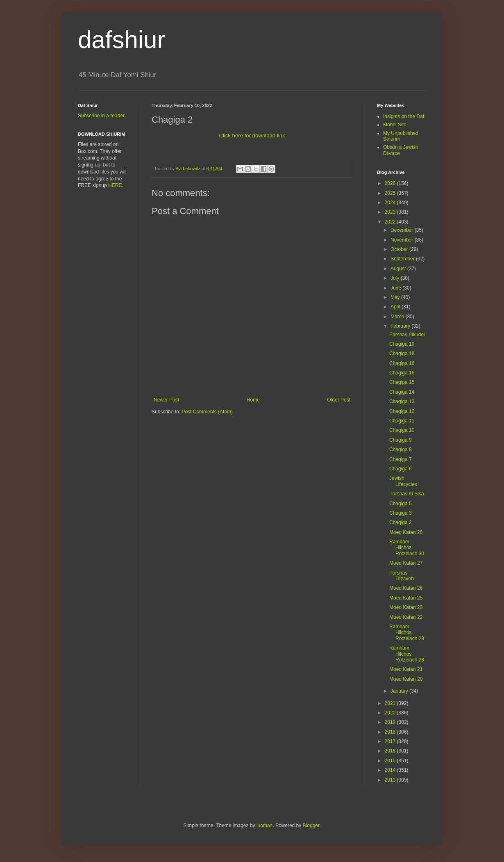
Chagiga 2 (401, 522)
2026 (391, 183)
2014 (391, 770)
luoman (264, 826)
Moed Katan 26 (406, 588)
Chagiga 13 (402, 401)
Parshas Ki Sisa (407, 494)
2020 (391, 713)
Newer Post (166, 400)
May (396, 297)
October (400, 249)
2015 (391, 761)
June (396, 288)
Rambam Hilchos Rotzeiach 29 (407, 633)
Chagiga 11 (402, 421)
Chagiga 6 (401, 469)
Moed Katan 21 (406, 669)
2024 (391, 203)
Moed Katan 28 (406, 532)
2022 (391, 222)
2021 (391, 703)
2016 (391, 751)
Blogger (311, 826)
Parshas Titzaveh (402, 576)
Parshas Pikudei (407, 335)
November (403, 240)
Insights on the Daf (404, 116)
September (403, 259)
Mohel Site (395, 125)
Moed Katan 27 (406, 563)
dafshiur (121, 40)
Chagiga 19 (402, 344)
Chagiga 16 (402, 363)
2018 (391, 732)
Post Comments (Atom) (207, 412)
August (399, 269)
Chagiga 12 (402, 411)
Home (253, 400)
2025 (391, 193)
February (401, 326)
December (403, 230)
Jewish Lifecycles (403, 481)
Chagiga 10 (402, 430)
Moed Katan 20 (406, 679)
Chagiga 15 (402, 382)
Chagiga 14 (402, 392)
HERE (115, 185)
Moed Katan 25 (406, 598)
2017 (391, 741)
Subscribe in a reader (101, 116)
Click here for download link (252, 136)
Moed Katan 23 (406, 607)
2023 (391, 212)
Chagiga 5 (401, 504)
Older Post (339, 400)
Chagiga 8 (401, 449)
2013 (391, 780)
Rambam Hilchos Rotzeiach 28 (407, 654)
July (396, 278)
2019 (391, 722)
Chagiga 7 (401, 459)
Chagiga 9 (401, 440)
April (396, 307)
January (400, 691)
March (398, 317)
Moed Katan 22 (406, 617)
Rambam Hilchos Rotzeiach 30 (407, 548)
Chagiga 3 (401, 513)
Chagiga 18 (402, 353)
